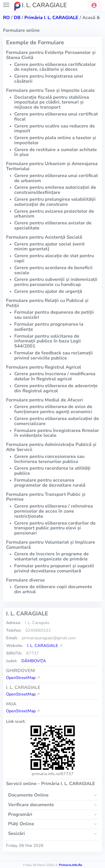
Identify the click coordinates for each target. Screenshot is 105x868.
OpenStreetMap (21, 678)
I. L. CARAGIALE (43, 646)
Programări (20, 814)
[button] (95, 6)
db (17, 18)
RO (6, 18)
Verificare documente (31, 805)
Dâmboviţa (34, 661)
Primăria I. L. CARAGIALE (51, 18)
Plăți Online (21, 824)
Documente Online (28, 795)
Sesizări (17, 833)
